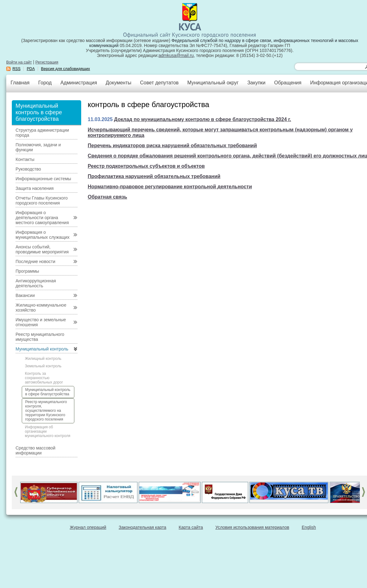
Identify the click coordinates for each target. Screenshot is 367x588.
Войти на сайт (19, 62)
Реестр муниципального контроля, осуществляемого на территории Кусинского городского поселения (46, 411)
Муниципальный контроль (42, 349)
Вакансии (25, 295)
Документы (118, 83)
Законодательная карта (143, 527)
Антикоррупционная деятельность (36, 283)
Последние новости (35, 261)
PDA (31, 69)
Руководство (28, 169)
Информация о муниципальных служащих (43, 235)
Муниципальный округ (213, 83)
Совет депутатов (159, 83)
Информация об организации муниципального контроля (48, 431)
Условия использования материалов (252, 527)
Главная (20, 83)
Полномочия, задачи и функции (38, 147)
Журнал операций (88, 527)
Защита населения (35, 188)
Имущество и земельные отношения (41, 322)
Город (45, 83)
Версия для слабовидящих (66, 69)
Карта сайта (191, 527)
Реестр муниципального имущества (40, 337)
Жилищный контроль (43, 359)
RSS (16, 69)
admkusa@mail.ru (176, 55)
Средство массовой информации (35, 450)
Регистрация (47, 62)
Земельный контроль (43, 366)
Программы (27, 271)
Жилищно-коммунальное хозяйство (41, 308)
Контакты (25, 159)
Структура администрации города (42, 133)
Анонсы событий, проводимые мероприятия (42, 249)
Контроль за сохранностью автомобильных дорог (44, 378)
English (309, 527)
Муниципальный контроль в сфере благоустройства (48, 392)
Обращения (288, 83)
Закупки (256, 83)
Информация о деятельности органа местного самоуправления (42, 218)
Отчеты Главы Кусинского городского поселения (42, 200)
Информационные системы (43, 179)
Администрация (79, 83)
